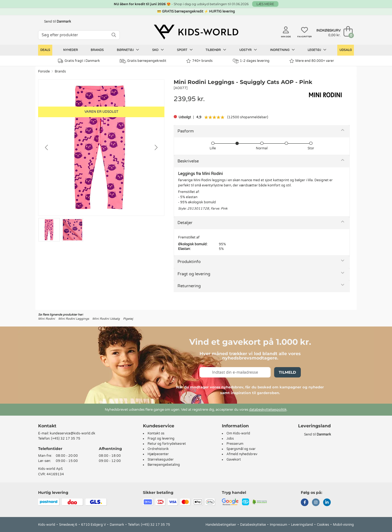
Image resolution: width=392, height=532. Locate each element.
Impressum (278, 525)
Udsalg (346, 50)
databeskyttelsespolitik (268, 410)
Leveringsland (302, 525)
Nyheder (71, 50)
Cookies (323, 525)
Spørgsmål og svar (241, 449)
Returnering (189, 286)
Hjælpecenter (158, 454)
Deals (45, 50)
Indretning (282, 50)
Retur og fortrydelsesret (167, 444)
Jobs (230, 439)
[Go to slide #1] (49, 230)
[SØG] (114, 35)
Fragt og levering (194, 274)
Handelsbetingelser (221, 525)
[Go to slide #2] (73, 230)
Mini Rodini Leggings (74, 319)
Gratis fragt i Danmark (79, 61)
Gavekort (234, 460)
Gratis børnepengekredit (143, 61)
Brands (97, 50)
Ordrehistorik (158, 449)
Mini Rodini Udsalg (106, 319)
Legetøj (317, 50)
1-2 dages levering (251, 61)
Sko (158, 50)
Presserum (235, 444)
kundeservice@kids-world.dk (73, 433)
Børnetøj (128, 50)
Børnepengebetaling (164, 465)
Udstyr (248, 50)
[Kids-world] (196, 32)
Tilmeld (287, 372)
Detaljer (185, 223)
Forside (44, 71)
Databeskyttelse (253, 525)
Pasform (186, 131)
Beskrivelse (188, 161)
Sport (185, 50)
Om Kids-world (238, 433)
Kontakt (47, 426)
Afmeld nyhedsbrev (242, 454)
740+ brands (199, 61)
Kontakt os (156, 433)
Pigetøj (128, 319)
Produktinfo (189, 262)
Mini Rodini (47, 319)
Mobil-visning (343, 525)
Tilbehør (216, 50)
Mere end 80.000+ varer (312, 61)
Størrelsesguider (161, 460)
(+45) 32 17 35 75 (66, 439)
